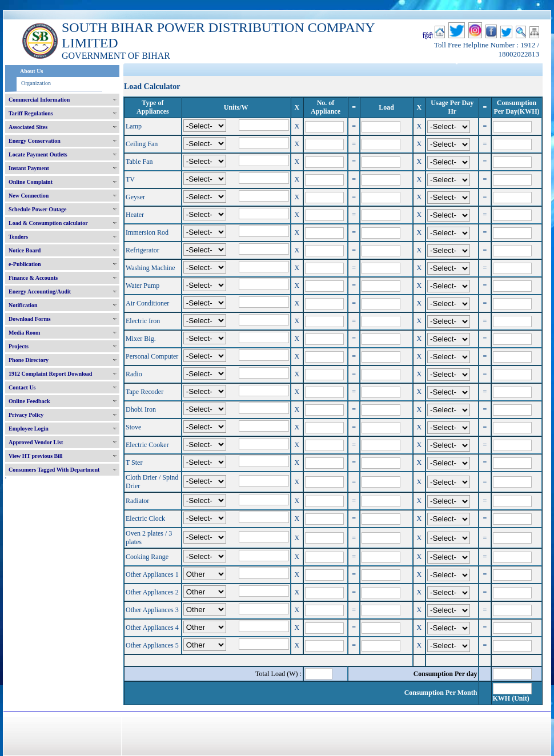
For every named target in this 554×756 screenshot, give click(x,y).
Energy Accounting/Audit (40, 291)
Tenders (18, 237)
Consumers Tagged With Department (54, 470)
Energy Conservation (35, 141)
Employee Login (29, 429)
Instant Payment (29, 168)
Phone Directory (29, 360)
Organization (36, 83)
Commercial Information (39, 100)
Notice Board (25, 250)
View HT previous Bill (36, 456)
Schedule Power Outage (37, 209)
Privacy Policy (26, 415)
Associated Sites (28, 127)
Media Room (24, 333)
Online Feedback (29, 401)
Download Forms (30, 319)
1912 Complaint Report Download (50, 374)
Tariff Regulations (31, 113)
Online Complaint (31, 182)
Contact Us (22, 387)
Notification (23, 305)
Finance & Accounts (33, 278)
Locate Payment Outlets (38, 154)
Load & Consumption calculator (48, 223)
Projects (19, 346)
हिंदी (428, 36)
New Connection (29, 196)
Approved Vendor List (36, 442)
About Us (31, 71)
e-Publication (25, 264)
